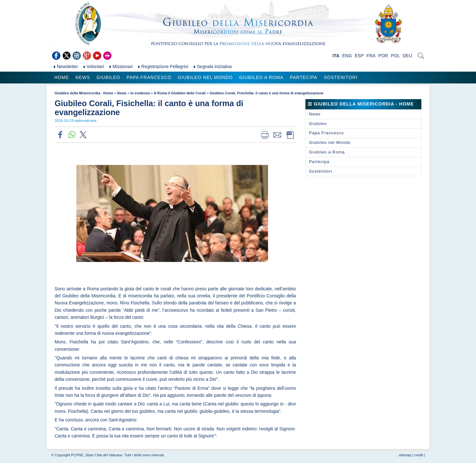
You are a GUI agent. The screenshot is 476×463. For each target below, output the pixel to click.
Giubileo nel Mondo (205, 77)
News (83, 77)
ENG (347, 56)
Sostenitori (341, 77)
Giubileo (108, 77)
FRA (371, 56)
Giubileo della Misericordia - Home (84, 93)
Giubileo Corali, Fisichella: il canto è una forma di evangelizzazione (266, 93)
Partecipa (303, 77)
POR (383, 56)
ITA (336, 56)
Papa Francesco (149, 77)
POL (395, 56)
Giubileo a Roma (261, 77)
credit (419, 455)
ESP (359, 56)
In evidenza (140, 93)
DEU (407, 56)
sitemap (405, 455)
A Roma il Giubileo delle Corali (180, 93)
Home (62, 77)
